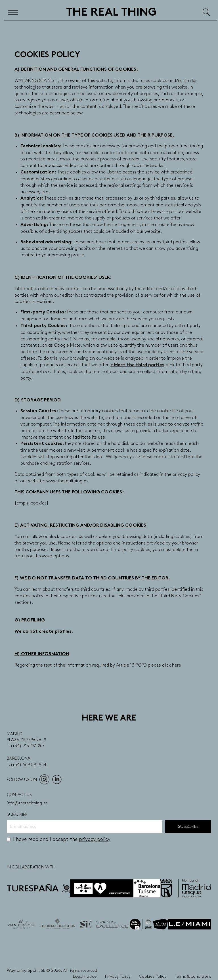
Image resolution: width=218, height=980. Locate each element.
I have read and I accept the (59, 839)
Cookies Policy (153, 977)
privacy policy (95, 839)
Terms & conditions (193, 977)
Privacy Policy (118, 977)
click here (172, 665)
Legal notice (85, 977)
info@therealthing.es (27, 803)
